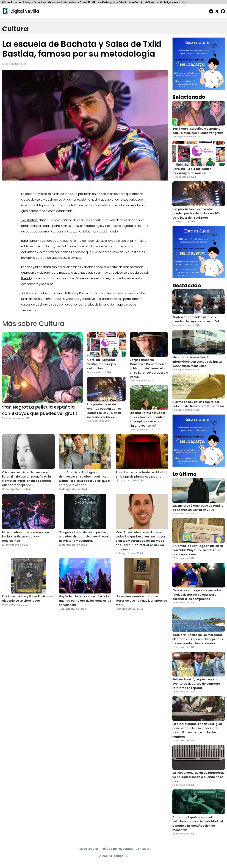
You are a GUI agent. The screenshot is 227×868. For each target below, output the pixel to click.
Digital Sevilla (21, 11)
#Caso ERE (84, 2)
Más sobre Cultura (33, 324)
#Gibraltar (152, 2)
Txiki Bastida (29, 220)
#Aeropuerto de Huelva (62, 2)
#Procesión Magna (103, 2)
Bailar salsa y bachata (37, 241)
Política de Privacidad (117, 849)
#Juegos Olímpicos (34, 2)
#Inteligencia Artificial (173, 2)
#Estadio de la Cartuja (130, 2)
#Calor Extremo (11, 2)
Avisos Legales (88, 849)
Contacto (143, 849)
